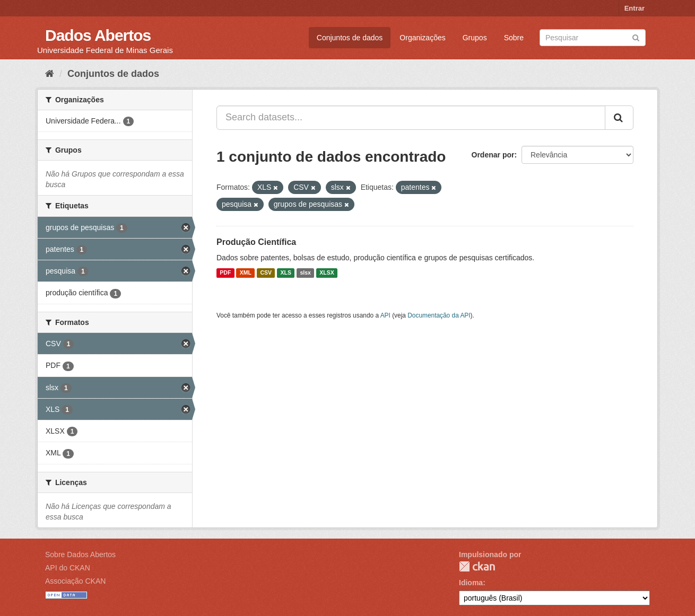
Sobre (514, 38)
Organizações (422, 38)
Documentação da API (439, 315)
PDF (225, 273)
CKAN (477, 566)
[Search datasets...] (411, 118)
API (385, 315)
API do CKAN (68, 568)
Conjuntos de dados (350, 38)
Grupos (475, 38)
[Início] (50, 74)
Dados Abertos (98, 35)
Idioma (471, 583)
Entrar (635, 8)
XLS (286, 273)
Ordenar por (493, 155)
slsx (305, 273)
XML (246, 273)
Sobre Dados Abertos (80, 555)
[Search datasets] (593, 38)
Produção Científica (256, 242)
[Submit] (636, 37)
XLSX (327, 273)
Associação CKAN (75, 581)
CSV (266, 273)
